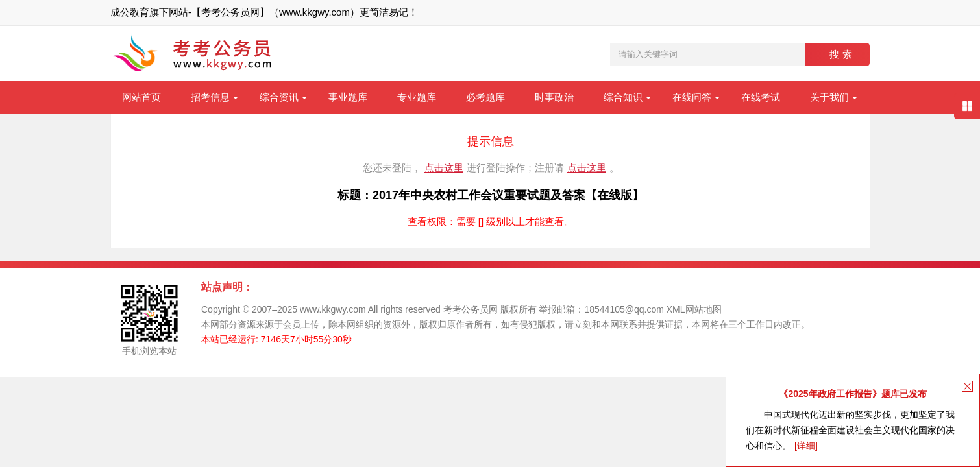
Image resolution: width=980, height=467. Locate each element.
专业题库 (417, 97)
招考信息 (210, 97)
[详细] (806, 446)
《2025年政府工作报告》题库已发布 (852, 394)
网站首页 (141, 97)
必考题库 (485, 97)
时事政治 (554, 97)
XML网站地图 (694, 309)
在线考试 (761, 97)
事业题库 (348, 97)
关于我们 (829, 97)
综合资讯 (279, 97)
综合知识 (623, 97)
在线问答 (692, 97)
